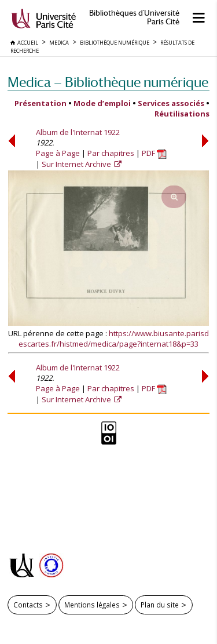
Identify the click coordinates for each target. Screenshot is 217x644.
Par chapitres (111, 153)
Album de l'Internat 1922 (78, 132)
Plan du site (160, 605)
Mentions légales (92, 605)
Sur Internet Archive (77, 164)
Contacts (28, 605)
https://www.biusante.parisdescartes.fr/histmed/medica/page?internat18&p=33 (114, 339)
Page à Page (58, 153)
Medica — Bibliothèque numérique (108, 82)
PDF (154, 153)
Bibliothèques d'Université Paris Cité (134, 17)
